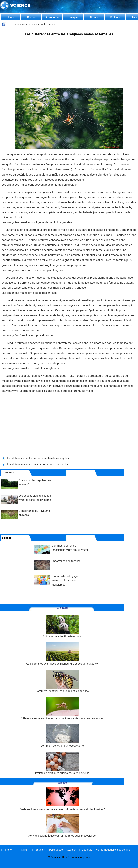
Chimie (31, 17)
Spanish (40, 850)
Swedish (71, 850)
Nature (94, 17)
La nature (50, 24)
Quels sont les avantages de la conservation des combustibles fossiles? (62, 799)
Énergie (73, 17)
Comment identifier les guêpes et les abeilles (62, 681)
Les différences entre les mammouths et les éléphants (39, 464)
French (9, 850)
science (19, 24)
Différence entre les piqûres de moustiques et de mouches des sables (62, 708)
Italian (25, 850)
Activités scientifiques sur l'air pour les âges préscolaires (62, 826)
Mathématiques (102, 850)
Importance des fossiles (66, 561)
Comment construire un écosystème (62, 736)
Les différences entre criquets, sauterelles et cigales (38, 458)
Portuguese (56, 850)
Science (33, 24)
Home (10, 17)
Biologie (115, 17)
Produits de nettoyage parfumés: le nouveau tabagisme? (65, 580)
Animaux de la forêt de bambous (62, 627)
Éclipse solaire (121, 850)
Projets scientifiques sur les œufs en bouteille (62, 763)
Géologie (87, 850)
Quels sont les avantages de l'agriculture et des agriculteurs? (62, 654)
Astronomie (52, 17)
